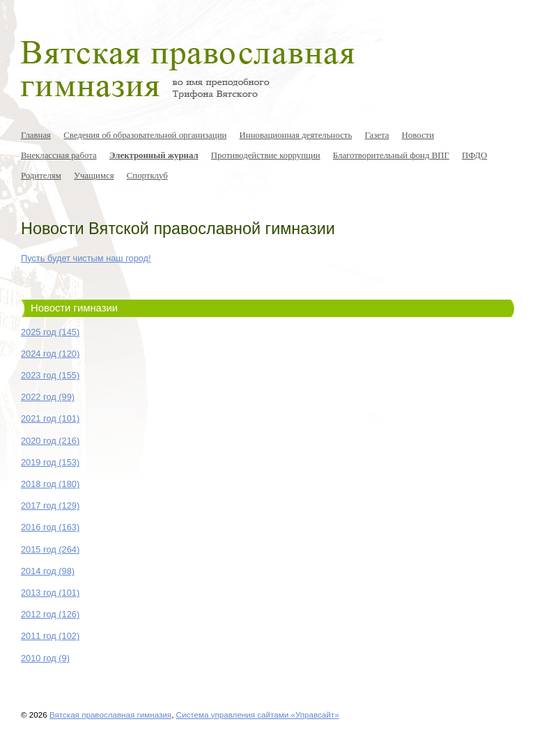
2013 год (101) (50, 593)
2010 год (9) (45, 658)
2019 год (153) (50, 462)
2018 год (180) (50, 484)
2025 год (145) (50, 332)
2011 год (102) (50, 636)
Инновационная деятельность (296, 135)
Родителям (41, 176)
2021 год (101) (50, 418)
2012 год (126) (50, 614)
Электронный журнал (154, 155)
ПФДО (474, 155)
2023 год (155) (50, 375)
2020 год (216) (50, 441)
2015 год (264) (50, 549)
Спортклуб (147, 176)
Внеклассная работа (59, 155)
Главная (36, 135)
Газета (377, 135)
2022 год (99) (48, 397)
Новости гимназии (74, 308)
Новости (418, 135)
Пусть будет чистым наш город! (86, 258)
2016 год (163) (50, 527)
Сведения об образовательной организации (145, 135)
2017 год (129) (50, 506)
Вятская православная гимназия (110, 715)
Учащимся (94, 176)
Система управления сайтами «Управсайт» (258, 715)
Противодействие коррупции (266, 155)
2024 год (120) (50, 354)
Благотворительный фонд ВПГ (391, 155)
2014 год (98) (48, 571)
